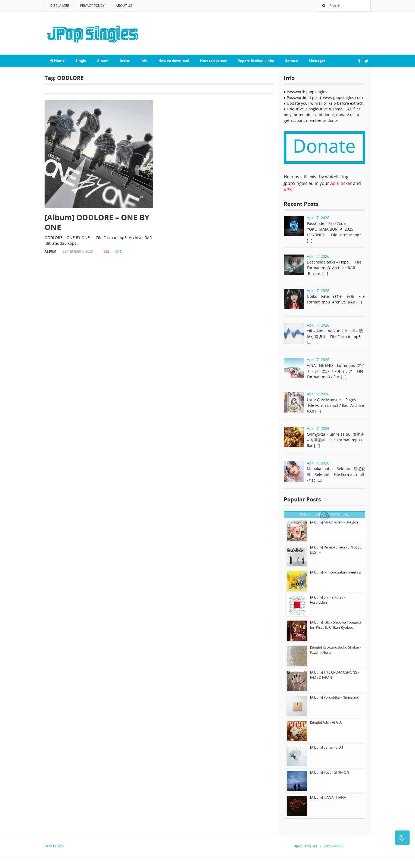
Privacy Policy (92, 6)
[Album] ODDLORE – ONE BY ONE (97, 222)
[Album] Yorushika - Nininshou (335, 697)
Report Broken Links (256, 61)
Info (144, 61)
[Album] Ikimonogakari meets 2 (335, 572)
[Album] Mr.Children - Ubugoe (334, 522)
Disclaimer (60, 6)
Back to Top (54, 846)
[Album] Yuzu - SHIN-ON (330, 772)
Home (57, 61)
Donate (291, 61)
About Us (124, 6)
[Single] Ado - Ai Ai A (326, 722)
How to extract (213, 61)
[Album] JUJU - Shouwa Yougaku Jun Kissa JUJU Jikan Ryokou (336, 625)
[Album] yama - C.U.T (327, 747)
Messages (317, 61)
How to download (174, 61)
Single (81, 61)
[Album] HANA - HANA (328, 797)
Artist (125, 61)
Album (103, 61)
